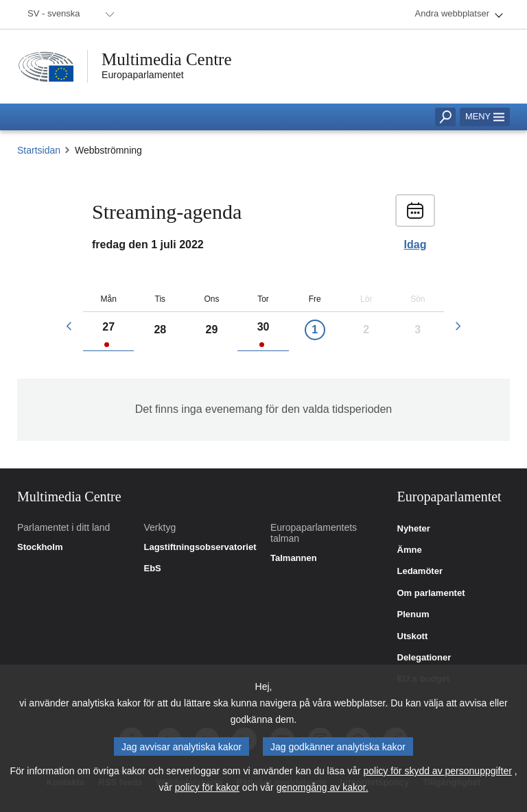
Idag (415, 245)
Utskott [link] (413, 636)
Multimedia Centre (167, 59)
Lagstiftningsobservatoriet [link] (200, 547)
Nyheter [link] (414, 529)
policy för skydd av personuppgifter (438, 773)
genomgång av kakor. (323, 789)
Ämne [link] (410, 550)
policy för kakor (207, 789)
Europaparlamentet (143, 75)
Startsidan (39, 150)
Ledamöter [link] (420, 571)
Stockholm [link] (40, 547)
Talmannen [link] (294, 558)
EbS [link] (153, 569)
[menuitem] (69, 14)
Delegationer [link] (424, 658)
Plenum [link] (413, 614)
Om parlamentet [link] (431, 593)
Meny (485, 116)
